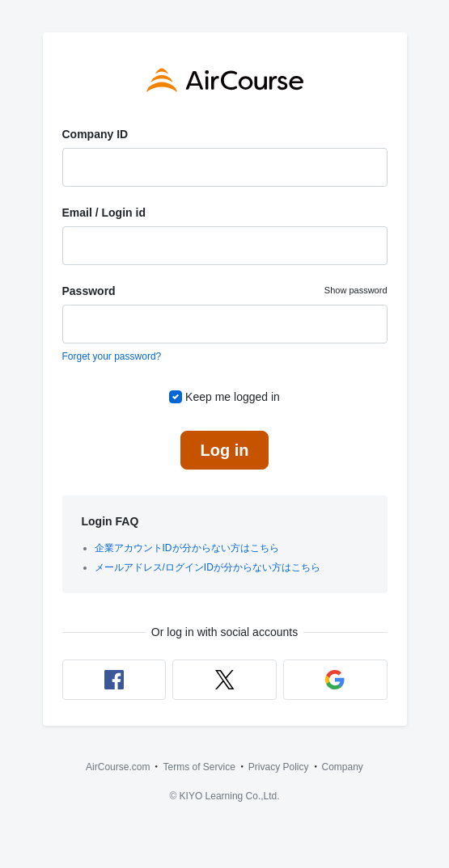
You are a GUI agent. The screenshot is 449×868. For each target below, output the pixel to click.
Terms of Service (199, 767)
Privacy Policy (279, 767)
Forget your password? (112, 356)
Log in (225, 450)
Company (343, 767)
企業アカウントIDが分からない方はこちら (187, 548)
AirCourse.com (118, 767)
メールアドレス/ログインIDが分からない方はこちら (208, 567)
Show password (356, 290)
